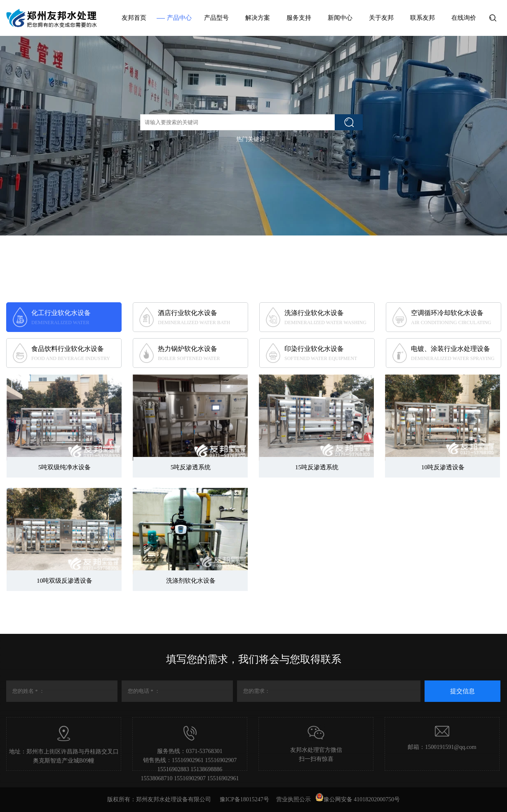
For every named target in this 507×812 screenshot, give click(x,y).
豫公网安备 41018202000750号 (358, 799)
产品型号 (216, 18)
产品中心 (179, 18)
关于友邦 (381, 18)
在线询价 (464, 18)
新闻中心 (340, 18)
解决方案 (258, 18)
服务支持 (299, 18)
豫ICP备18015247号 (244, 799)
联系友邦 (422, 18)
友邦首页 (134, 18)
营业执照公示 (293, 799)
